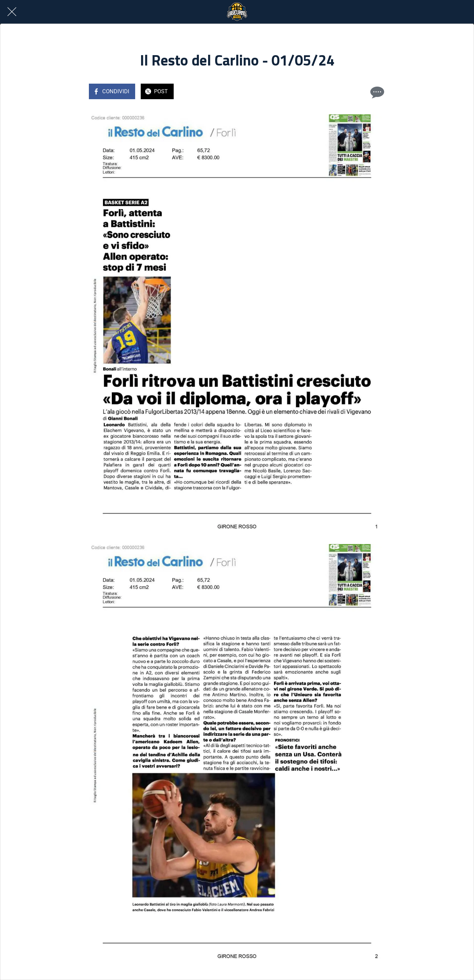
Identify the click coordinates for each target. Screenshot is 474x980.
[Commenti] (376, 92)
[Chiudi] (12, 12)
